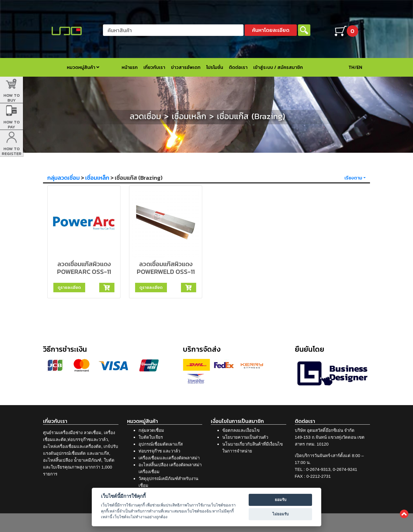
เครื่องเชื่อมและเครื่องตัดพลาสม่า (169, 458)
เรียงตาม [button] (353, 178)
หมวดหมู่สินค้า (83, 67)
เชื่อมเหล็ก (97, 178)
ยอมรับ (280, 500)
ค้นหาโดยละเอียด (271, 30)
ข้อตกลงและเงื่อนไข (241, 430)
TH (351, 67)
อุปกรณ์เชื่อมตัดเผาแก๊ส (161, 444)
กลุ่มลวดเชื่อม (64, 178)
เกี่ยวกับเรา (154, 67)
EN (359, 67)
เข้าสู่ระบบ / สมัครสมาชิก (278, 67)
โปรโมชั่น (215, 67)
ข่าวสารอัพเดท (186, 67)
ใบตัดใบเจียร (151, 437)
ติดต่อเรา (238, 67)
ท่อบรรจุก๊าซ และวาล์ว (159, 451)
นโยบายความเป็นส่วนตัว (245, 437)
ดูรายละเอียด (69, 287)
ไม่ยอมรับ (280, 514)
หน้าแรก (130, 67)
